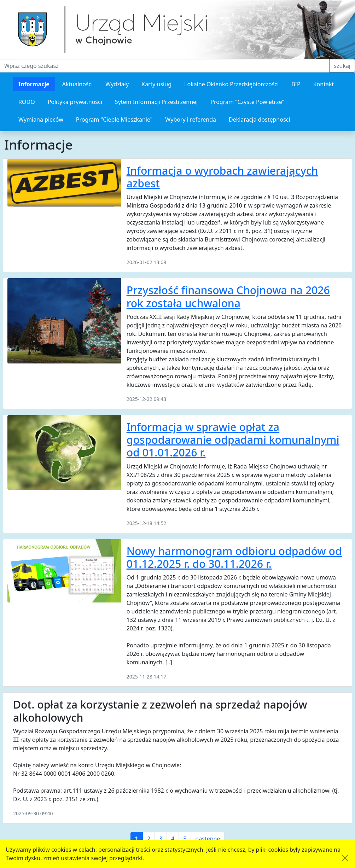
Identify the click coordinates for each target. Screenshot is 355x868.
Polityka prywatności (75, 102)
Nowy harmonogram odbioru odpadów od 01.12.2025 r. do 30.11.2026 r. (234, 557)
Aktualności (78, 84)
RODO (27, 102)
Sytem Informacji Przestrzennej (156, 102)
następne (208, 839)
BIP (296, 84)
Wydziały (117, 84)
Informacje (34, 84)
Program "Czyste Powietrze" (247, 102)
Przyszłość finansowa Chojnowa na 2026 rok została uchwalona (228, 296)
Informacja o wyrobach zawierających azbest (222, 177)
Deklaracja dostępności (259, 120)
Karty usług (156, 84)
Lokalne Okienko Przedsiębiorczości (231, 84)
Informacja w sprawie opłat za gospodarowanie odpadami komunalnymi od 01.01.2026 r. (233, 440)
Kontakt (324, 84)
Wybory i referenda (191, 120)
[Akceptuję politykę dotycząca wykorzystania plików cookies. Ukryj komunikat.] (345, 858)
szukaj (342, 66)
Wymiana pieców (41, 120)
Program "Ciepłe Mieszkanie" (114, 120)
